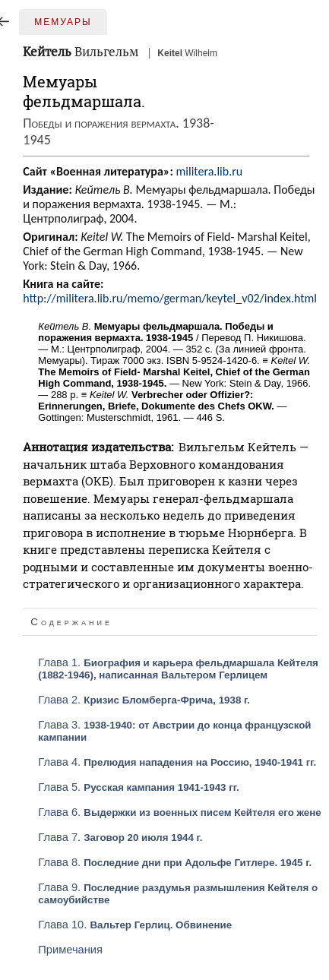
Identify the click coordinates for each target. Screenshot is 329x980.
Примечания (70, 950)
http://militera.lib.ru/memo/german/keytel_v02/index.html (170, 298)
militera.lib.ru (210, 171)
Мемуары (63, 22)
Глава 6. (179, 812)
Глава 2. (144, 700)
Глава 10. (135, 925)
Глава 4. (177, 762)
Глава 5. (138, 787)
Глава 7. (120, 837)
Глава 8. (175, 862)
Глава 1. (178, 669)
